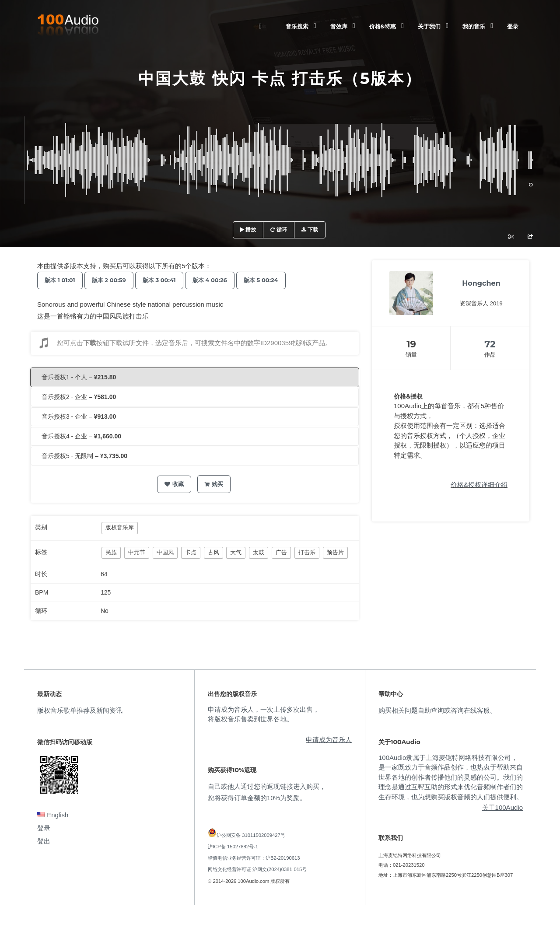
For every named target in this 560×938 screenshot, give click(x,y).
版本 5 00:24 (277, 280)
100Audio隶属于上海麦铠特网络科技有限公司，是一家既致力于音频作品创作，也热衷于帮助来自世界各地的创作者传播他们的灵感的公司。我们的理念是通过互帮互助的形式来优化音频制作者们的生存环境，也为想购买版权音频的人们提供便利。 (451, 777)
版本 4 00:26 (222, 280)
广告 (281, 552)
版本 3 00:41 (168, 280)
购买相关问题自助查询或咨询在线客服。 (437, 710)
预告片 (335, 552)
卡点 (191, 552)
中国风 (165, 552)
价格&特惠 (383, 26)
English (53, 815)
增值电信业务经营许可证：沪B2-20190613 (254, 858)
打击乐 (307, 552)
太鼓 (259, 552)
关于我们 (429, 26)
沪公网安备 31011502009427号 (251, 835)
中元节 (137, 552)
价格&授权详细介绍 (479, 485)
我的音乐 (474, 26)
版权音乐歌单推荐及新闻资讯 (80, 710)
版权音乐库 (120, 527)
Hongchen (481, 283)
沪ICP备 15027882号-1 (233, 847)
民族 (111, 552)
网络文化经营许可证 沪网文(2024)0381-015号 (257, 869)
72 (490, 344)
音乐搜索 (297, 26)
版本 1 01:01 (62, 280)
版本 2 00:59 (114, 280)
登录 (513, 26)
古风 (213, 552)
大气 (236, 552)
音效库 (339, 26)
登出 (44, 841)
